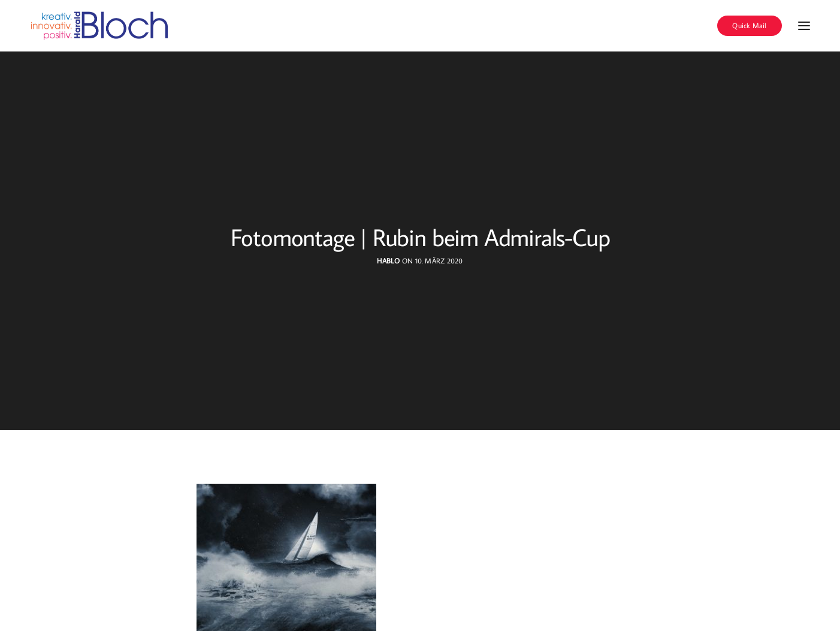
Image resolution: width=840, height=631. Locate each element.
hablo (388, 261)
